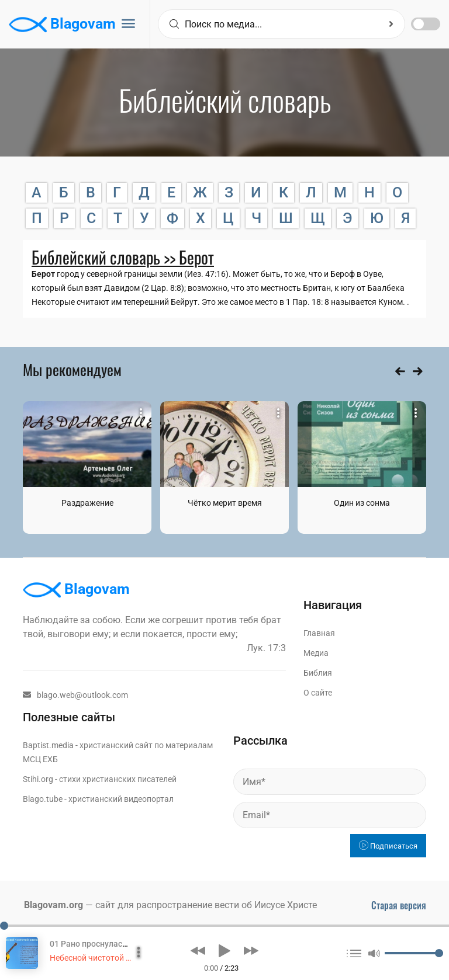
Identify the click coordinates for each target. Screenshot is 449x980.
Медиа (316, 653)
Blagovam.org (53, 905)
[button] (198, 951)
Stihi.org (38, 779)
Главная (319, 633)
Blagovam (62, 25)
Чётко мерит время (225, 503)
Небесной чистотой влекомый (108, 958)
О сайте (318, 693)
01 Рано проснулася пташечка (108, 944)
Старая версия (399, 905)
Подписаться (388, 846)
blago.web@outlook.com (75, 695)
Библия (318, 673)
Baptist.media (48, 745)
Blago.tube (43, 799)
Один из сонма (362, 503)
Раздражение (87, 503)
